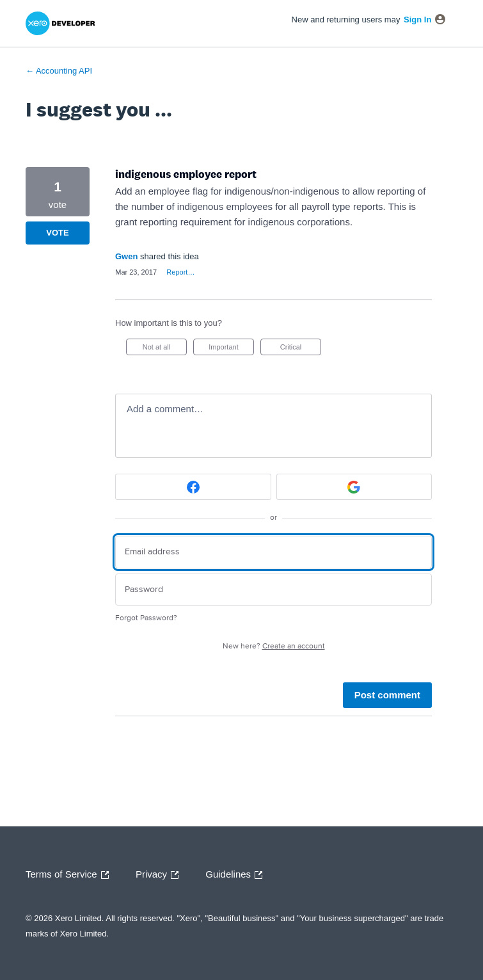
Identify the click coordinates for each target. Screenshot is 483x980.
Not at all (165, 349)
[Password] (273, 590)
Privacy (160, 875)
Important (231, 349)
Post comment (387, 695)
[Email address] (273, 552)
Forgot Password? (146, 618)
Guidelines (237, 875)
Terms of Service (70, 875)
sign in (417, 20)
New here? (274, 646)
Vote (57, 233)
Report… (180, 272)
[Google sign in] (354, 487)
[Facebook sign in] (193, 487)
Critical (301, 349)
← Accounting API (59, 71)
